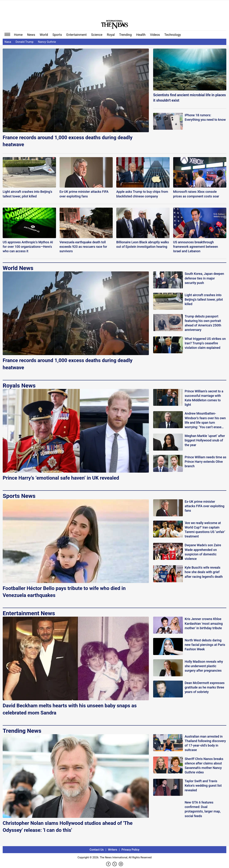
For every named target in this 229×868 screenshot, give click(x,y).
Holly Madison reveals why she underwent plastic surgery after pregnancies (204, 666)
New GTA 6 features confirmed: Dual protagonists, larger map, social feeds (203, 809)
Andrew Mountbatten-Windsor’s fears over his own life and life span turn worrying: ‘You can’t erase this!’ (205, 420)
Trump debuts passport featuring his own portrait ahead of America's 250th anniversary (203, 323)
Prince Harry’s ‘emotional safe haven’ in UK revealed (61, 478)
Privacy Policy (130, 850)
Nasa (8, 42)
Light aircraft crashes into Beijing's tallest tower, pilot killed (204, 299)
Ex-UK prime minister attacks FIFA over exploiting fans (204, 506)
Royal (111, 35)
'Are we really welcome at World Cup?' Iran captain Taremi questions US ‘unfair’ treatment (205, 530)
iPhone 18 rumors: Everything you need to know (205, 117)
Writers (113, 850)
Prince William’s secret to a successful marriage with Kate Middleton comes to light (204, 398)
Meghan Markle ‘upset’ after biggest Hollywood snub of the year (205, 440)
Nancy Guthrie (47, 42)
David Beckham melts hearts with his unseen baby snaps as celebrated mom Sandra (70, 709)
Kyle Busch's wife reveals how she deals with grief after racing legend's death (204, 572)
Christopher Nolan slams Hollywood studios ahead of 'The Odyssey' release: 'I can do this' (68, 827)
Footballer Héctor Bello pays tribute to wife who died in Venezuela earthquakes (64, 592)
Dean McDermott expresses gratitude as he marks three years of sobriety (205, 687)
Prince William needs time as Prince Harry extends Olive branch (205, 462)
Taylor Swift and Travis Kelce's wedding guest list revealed (203, 785)
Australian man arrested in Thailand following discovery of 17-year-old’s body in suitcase (205, 743)
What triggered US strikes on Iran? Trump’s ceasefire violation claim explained (205, 343)
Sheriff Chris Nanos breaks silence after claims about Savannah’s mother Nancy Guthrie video (204, 766)
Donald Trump (25, 42)
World (44, 35)
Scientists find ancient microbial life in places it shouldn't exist (189, 98)
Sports (57, 35)
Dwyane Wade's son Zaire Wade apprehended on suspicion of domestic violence (203, 552)
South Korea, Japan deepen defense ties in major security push (204, 278)
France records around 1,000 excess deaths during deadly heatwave (68, 141)
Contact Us (97, 850)
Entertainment (76, 35)
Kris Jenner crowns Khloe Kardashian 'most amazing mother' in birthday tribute (204, 623)
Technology (173, 35)
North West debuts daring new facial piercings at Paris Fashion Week (205, 645)
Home (18, 35)
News (31, 35)
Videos (155, 35)
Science (97, 35)
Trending (125, 35)
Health (141, 35)
